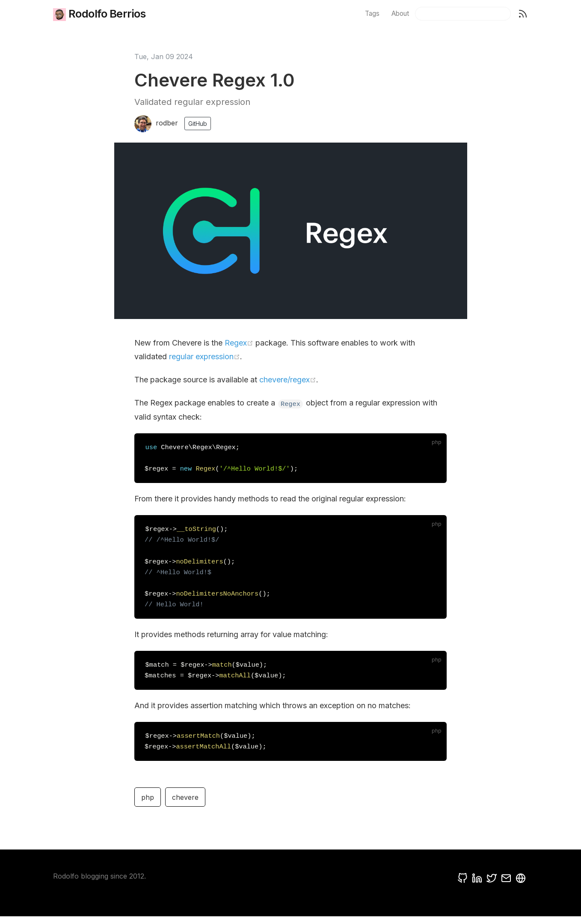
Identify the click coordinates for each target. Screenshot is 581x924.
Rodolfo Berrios (93, 14)
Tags (372, 13)
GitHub (198, 124)
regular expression (205, 356)
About (400, 13)
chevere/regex (288, 380)
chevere (185, 805)
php (148, 805)
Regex (239, 343)
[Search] (463, 14)
